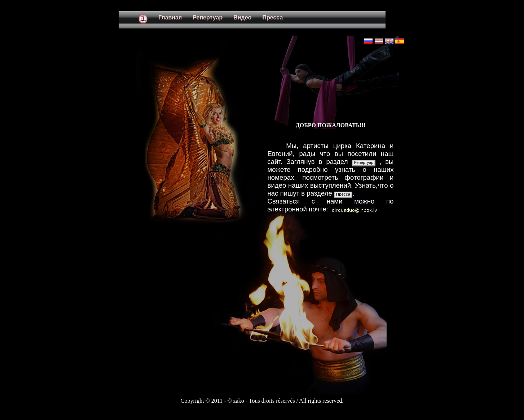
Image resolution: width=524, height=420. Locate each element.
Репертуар (364, 162)
